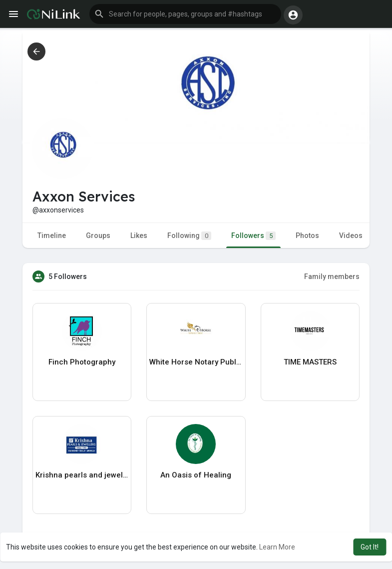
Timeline (52, 235)
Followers (253, 236)
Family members (332, 276)
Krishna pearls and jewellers (82, 475)
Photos (307, 235)
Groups (98, 235)
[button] (185, 14)
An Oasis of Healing (196, 475)
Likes (139, 235)
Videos (351, 235)
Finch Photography (82, 362)
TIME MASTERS (310, 362)
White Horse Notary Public (196, 362)
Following (189, 236)
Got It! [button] (370, 547)
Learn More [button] (277, 547)
